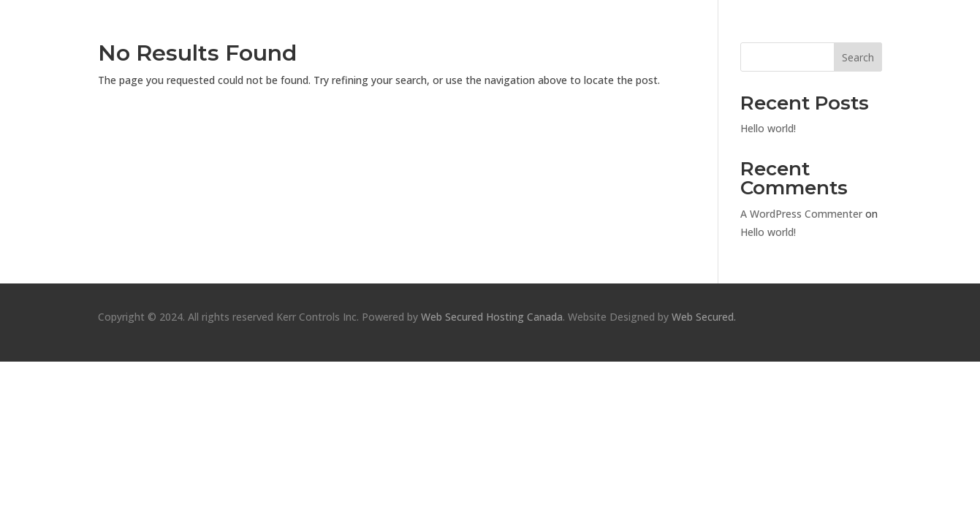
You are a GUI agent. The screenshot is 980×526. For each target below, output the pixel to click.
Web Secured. (702, 317)
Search (858, 57)
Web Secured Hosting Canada (492, 317)
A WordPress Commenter (801, 214)
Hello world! (768, 128)
